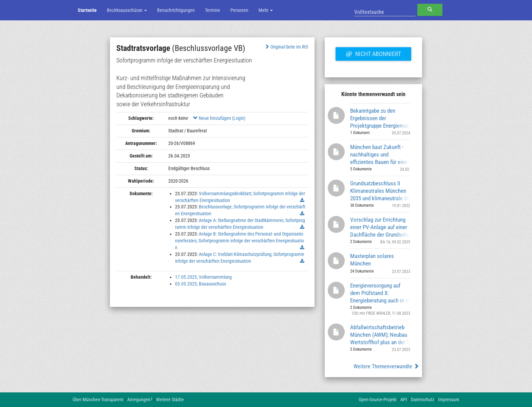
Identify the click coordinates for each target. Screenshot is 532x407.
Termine (213, 10)
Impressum (449, 400)
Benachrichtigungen (176, 10)
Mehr (266, 10)
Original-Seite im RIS (286, 47)
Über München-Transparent (98, 400)
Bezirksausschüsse (127, 10)
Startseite (87, 10)
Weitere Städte (170, 400)
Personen (239, 10)
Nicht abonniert (373, 53)
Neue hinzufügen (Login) (219, 118)
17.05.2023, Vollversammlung (203, 277)
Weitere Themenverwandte (386, 366)
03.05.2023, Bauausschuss (201, 284)
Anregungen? (140, 400)
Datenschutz (423, 400)
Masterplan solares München (372, 260)
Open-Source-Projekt (378, 400)
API (404, 400)
